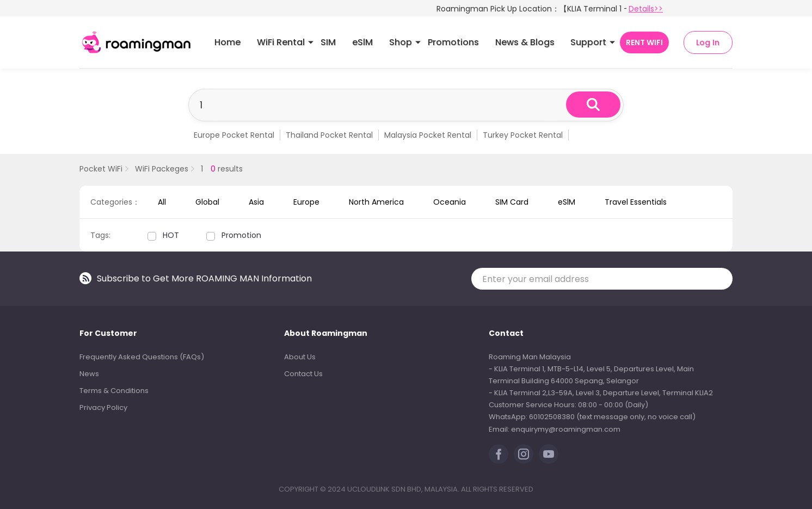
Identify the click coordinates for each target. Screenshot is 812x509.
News (89, 374)
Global (207, 202)
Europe (306, 202)
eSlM (362, 42)
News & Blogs (525, 42)
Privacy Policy (103, 407)
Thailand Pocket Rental (329, 135)
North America (376, 202)
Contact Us (303, 374)
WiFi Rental (281, 42)
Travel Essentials (636, 202)
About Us (300, 357)
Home (227, 42)
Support (588, 42)
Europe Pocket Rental (234, 135)
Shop (401, 42)
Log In (708, 42)
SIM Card (512, 202)
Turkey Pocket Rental (523, 135)
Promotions (453, 42)
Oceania (450, 202)
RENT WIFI (644, 42)
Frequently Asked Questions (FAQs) (142, 357)
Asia (256, 202)
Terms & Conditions (114, 391)
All (162, 202)
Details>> (646, 9)
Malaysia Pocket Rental (428, 135)
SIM (328, 42)
